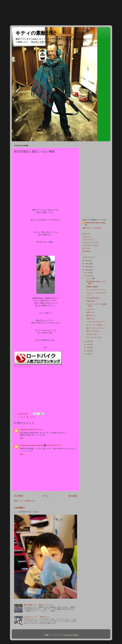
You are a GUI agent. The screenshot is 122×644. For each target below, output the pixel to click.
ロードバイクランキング (23, 367)
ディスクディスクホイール (96, 290)
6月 (88, 351)
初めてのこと (91, 315)
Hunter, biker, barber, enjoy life (32, 445)
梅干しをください (93, 331)
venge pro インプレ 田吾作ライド (37, 617)
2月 (88, 276)
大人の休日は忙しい (94, 298)
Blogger (76, 635)
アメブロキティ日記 (90, 246)
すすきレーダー (92, 334)
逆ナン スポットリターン (96, 328)
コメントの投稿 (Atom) (27, 501)
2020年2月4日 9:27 (54, 445)
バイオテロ (91, 309)
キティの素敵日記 (36, 33)
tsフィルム (86, 248)
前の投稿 (73, 496)
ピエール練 (91, 278)
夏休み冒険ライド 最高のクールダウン (39, 605)
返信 (22, 438)
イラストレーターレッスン (96, 322)
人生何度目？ (20, 508)
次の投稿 (19, 496)
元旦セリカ (91, 319)
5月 (88, 348)
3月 (88, 341)
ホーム (46, 496)
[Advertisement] (11, 12)
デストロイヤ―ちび (94, 337)
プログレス (87, 237)
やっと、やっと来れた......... (97, 325)
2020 (87, 270)
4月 (88, 344)
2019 (87, 267)
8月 (88, 354)
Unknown (24, 430)
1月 (88, 273)
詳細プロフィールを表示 (92, 228)
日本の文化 (91, 301)
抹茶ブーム (91, 312)
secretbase (86, 251)
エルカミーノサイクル (91, 243)
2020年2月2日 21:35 (35, 430)
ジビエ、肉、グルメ (28, 417)
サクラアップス (88, 240)
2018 (87, 264)
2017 (87, 261)
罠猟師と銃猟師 (92, 287)
